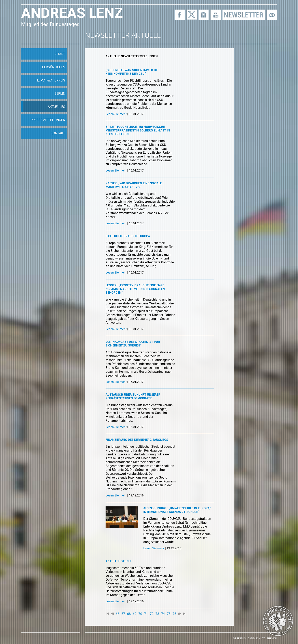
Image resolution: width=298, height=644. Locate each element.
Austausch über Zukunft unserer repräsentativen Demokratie (133, 396)
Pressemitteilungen (48, 120)
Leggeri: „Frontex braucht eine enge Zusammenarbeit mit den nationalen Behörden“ (135, 289)
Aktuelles (56, 107)
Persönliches (54, 67)
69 (135, 614)
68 (129, 614)
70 (140, 614)
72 (152, 614)
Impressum (239, 639)
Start (60, 54)
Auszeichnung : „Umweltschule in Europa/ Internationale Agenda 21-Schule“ (177, 510)
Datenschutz (256, 639)
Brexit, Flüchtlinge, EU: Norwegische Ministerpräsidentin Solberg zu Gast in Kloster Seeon (138, 130)
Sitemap (272, 639)
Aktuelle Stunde (119, 561)
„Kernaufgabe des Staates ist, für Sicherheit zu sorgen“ (133, 344)
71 (146, 614)
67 (123, 614)
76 (174, 614)
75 (169, 614)
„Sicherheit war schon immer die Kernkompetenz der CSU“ (132, 72)
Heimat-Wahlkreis (50, 80)
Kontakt (58, 133)
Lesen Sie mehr (116, 114)
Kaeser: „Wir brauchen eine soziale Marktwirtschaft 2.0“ (134, 185)
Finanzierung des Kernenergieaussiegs (137, 440)
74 (163, 614)
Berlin (60, 94)
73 (157, 614)
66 (118, 614)
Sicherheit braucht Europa (128, 236)
